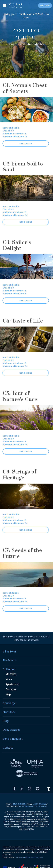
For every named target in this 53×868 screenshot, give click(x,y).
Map (8, 694)
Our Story (9, 712)
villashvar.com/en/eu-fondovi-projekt (29, 857)
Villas (9, 679)
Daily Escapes (12, 730)
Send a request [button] (45, 5)
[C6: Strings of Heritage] (26, 498)
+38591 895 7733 (39, 804)
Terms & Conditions (27, 806)
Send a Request (13, 739)
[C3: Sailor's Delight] (26, 268)
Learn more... (26, 16)
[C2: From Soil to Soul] (26, 190)
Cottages (11, 689)
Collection (9, 669)
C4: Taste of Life (23, 321)
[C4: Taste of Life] (26, 341)
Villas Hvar (10, 651)
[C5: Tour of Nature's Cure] (26, 419)
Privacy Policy (41, 806)
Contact (8, 748)
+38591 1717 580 (19, 804)
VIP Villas (11, 674)
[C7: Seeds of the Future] (26, 576)
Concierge (9, 703)
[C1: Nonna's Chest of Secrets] (26, 111)
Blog (6, 721)
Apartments (13, 684)
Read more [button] (26, 143)
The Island (9, 660)
